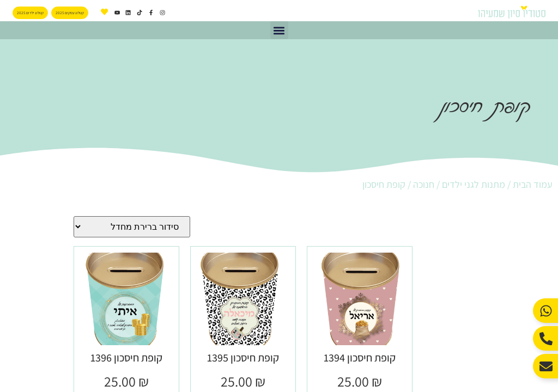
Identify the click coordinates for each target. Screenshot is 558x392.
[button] (279, 30)
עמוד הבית (533, 184)
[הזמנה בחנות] (132, 227)
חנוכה (424, 184)
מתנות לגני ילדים (474, 184)
